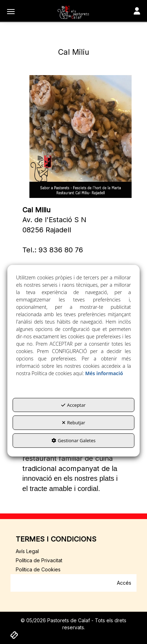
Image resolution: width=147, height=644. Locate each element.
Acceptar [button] (73, 405)
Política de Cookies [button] (38, 569)
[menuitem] (73, 551)
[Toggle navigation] (137, 12)
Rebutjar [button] (74, 423)
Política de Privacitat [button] (39, 560)
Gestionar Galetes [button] (73, 440)
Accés (124, 583)
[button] (73, 12)
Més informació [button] (104, 373)
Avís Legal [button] (27, 551)
